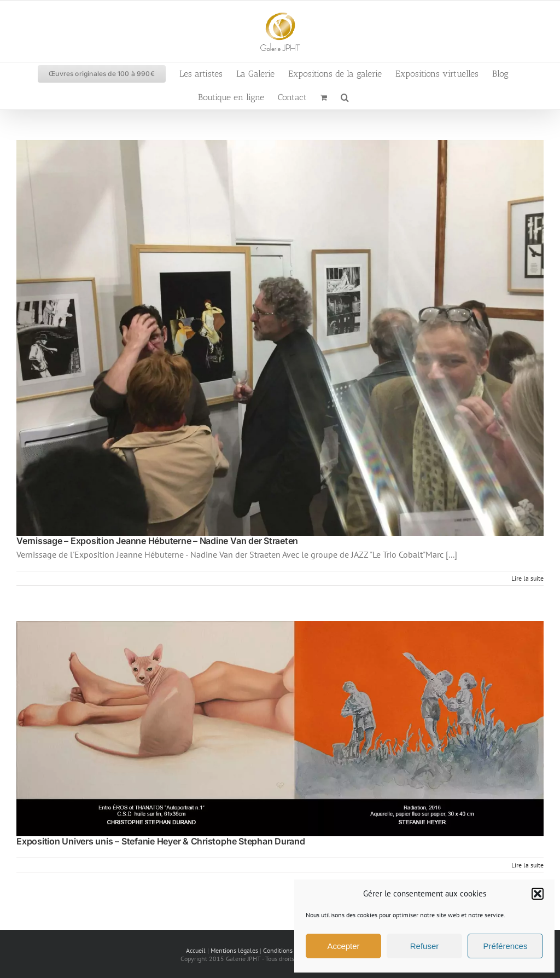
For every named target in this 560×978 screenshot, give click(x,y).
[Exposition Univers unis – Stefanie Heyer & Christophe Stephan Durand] (280, 729)
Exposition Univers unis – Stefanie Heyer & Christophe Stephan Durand (161, 841)
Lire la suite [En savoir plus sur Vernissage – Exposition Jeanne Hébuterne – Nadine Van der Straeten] (527, 578)
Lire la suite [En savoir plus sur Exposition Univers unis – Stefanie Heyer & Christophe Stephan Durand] (527, 865)
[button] (538, 894)
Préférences (506, 946)
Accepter (343, 946)
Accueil (196, 950)
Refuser (425, 946)
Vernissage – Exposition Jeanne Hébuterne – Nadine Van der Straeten (157, 541)
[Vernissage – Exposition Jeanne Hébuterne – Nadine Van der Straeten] (280, 338)
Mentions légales (234, 950)
